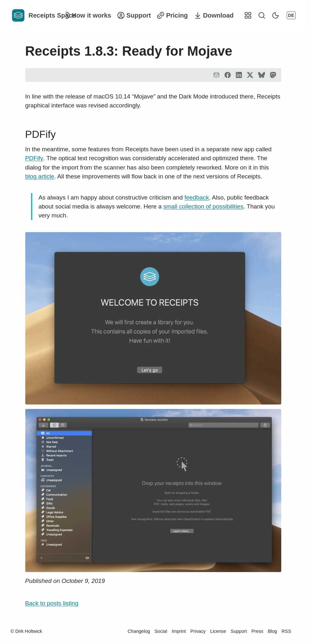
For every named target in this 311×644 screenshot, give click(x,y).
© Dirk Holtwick (26, 631)
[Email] (216, 75)
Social (161, 631)
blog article (40, 176)
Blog (272, 631)
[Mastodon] (273, 75)
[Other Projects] (248, 15)
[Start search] (262, 15)
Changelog (139, 631)
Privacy (198, 631)
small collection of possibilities (203, 206)
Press (257, 631)
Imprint (179, 631)
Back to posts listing (52, 603)
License (218, 631)
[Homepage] (33, 15)
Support (239, 631)
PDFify (41, 134)
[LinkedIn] (239, 75)
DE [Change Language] (291, 15)
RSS (286, 631)
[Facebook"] (228, 75)
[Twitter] (250, 75)
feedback (196, 197)
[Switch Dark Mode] (275, 15)
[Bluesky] (262, 75)
